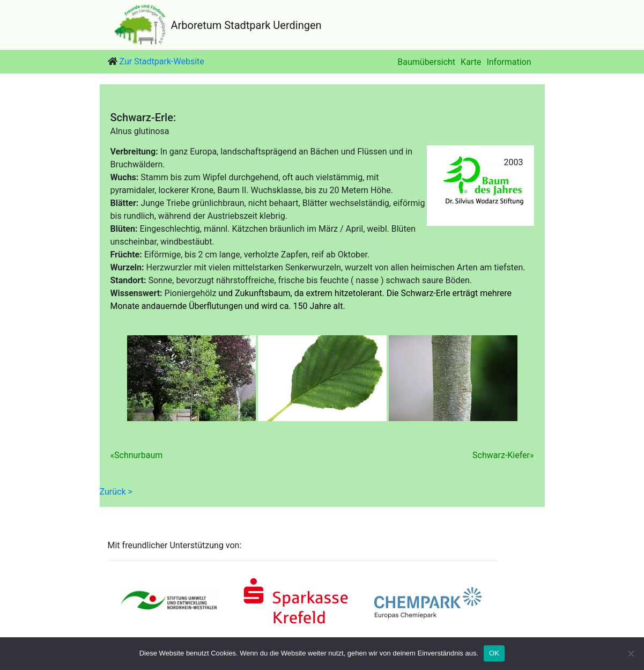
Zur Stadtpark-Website (161, 61)
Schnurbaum (138, 455)
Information (509, 62)
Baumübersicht (426, 62)
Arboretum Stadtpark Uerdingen (246, 25)
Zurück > (116, 492)
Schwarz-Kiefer (501, 455)
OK (494, 653)
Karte (471, 62)
